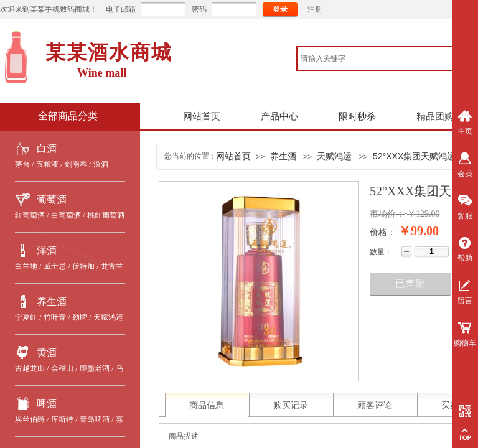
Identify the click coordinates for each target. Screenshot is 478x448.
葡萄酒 (52, 199)
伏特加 (83, 266)
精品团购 (435, 116)
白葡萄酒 (66, 215)
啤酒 (47, 404)
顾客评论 (375, 405)
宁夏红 (26, 317)
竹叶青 (55, 317)
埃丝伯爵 (30, 419)
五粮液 (47, 164)
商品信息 (207, 405)
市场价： (387, 214)
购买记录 (291, 405)
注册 (315, 9)
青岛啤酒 (95, 419)
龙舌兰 (112, 266)
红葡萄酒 (30, 215)
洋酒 (47, 250)
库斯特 (62, 419)
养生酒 (52, 301)
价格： (383, 232)
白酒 (47, 148)
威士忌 (55, 266)
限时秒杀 (357, 116)
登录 (280, 9)
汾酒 (101, 164)
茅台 (22, 164)
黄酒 (47, 352)
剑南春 (76, 164)
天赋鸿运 (108, 317)
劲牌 (80, 317)
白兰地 (26, 266)
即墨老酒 (95, 368)
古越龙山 (30, 368)
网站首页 (202, 116)
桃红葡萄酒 (106, 215)
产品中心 (279, 116)
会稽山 (62, 368)
